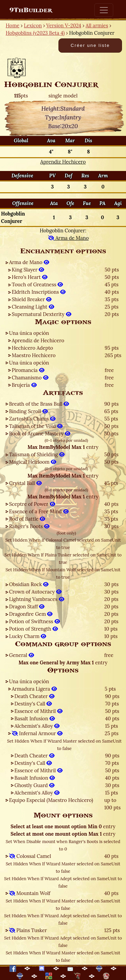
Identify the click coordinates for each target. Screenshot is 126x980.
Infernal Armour (37, 733)
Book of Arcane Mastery (40, 434)
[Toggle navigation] (104, 10)
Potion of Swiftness (34, 621)
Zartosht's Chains (32, 419)
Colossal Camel (30, 856)
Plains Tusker (28, 930)
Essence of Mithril (38, 711)
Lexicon (33, 25)
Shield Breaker (32, 299)
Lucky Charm (28, 636)
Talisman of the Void (36, 426)
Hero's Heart (30, 277)
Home (13, 25)
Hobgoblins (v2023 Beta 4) (35, 33)
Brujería (24, 385)
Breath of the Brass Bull (39, 404)
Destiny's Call (33, 704)
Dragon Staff (27, 607)
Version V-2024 (64, 25)
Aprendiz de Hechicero (38, 340)
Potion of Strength (33, 629)
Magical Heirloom (33, 462)
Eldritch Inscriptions (39, 292)
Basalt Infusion (35, 718)
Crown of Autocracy (35, 592)
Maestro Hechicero (34, 355)
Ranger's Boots (29, 526)
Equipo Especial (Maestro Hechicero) (51, 800)
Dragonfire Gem (31, 614)
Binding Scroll (28, 411)
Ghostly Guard (34, 785)
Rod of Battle (27, 519)
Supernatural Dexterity (41, 314)
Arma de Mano (29, 262)
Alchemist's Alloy (37, 726)
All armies (97, 25)
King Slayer (28, 270)
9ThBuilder (31, 10)
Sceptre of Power (32, 504)
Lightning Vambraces (37, 599)
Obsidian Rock (29, 584)
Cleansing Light (33, 307)
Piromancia (28, 370)
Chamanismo (30, 378)
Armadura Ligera (34, 689)
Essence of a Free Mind (39, 511)
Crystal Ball (25, 483)
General (22, 655)
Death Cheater (34, 696)
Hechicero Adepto (32, 348)
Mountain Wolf (30, 893)
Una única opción (29, 333)
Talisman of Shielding (37, 454)
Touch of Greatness (37, 284)
